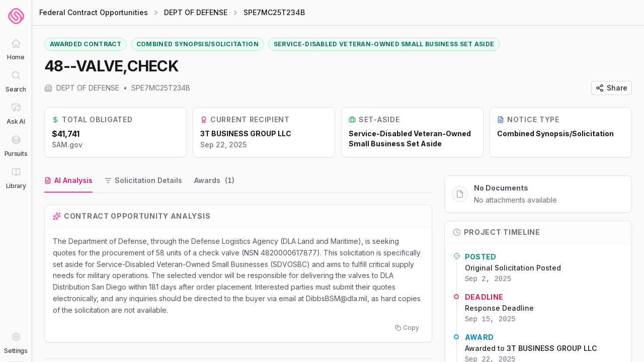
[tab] (68, 181)
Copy (407, 328)
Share (612, 88)
